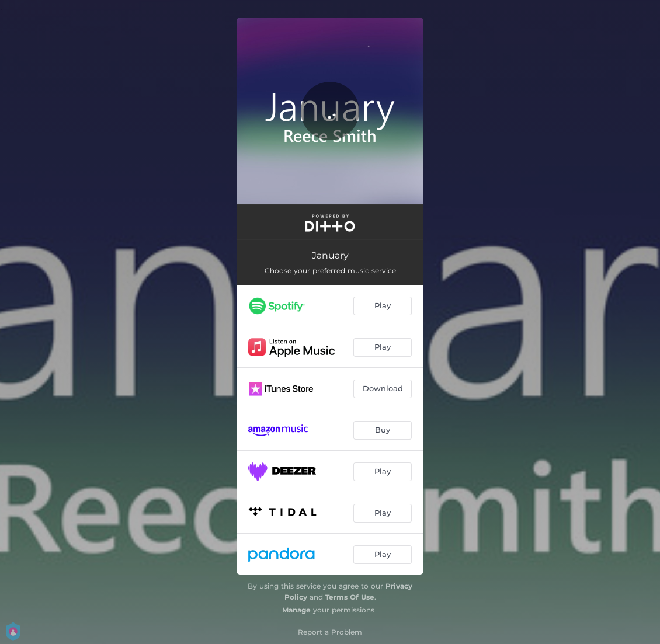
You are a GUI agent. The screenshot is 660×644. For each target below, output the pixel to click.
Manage (296, 610)
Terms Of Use (350, 597)
